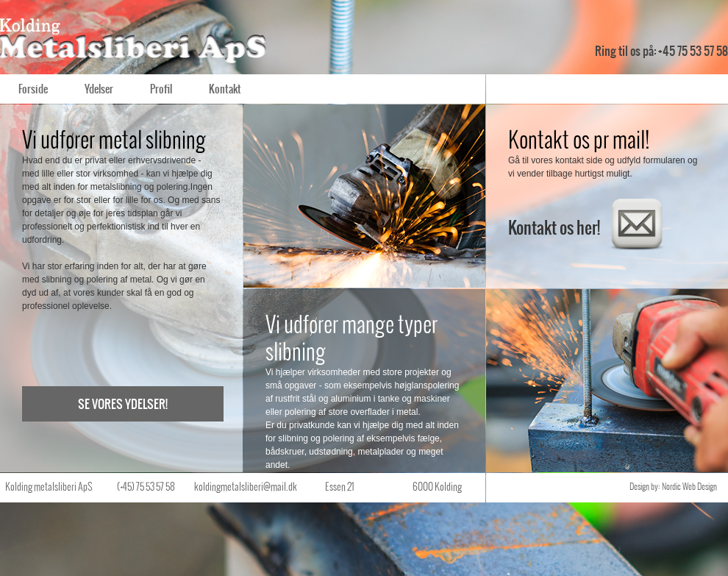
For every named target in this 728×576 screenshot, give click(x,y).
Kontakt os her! (587, 225)
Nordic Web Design (689, 486)
